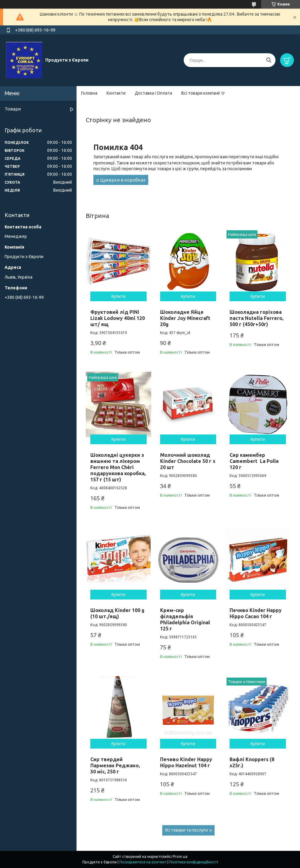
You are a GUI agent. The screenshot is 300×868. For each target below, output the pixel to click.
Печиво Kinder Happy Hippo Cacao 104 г (256, 613)
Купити (118, 296)
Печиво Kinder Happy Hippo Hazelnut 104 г (186, 762)
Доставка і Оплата (153, 93)
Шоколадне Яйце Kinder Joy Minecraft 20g (185, 318)
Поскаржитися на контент (143, 862)
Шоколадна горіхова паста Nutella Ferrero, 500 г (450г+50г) (257, 318)
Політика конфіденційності (194, 862)
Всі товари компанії (201, 93)
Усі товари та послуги (186, 830)
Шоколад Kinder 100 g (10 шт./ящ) (117, 613)
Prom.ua (180, 857)
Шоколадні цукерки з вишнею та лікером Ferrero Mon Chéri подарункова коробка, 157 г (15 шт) (118, 467)
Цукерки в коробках (123, 180)
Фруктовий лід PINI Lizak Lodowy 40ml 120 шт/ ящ (118, 318)
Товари (13, 109)
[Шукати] (269, 60)
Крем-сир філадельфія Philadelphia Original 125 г (185, 619)
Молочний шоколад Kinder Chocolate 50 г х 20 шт (188, 461)
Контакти (116, 93)
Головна (89, 93)
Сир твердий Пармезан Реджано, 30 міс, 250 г (115, 765)
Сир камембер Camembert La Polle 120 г (254, 461)
